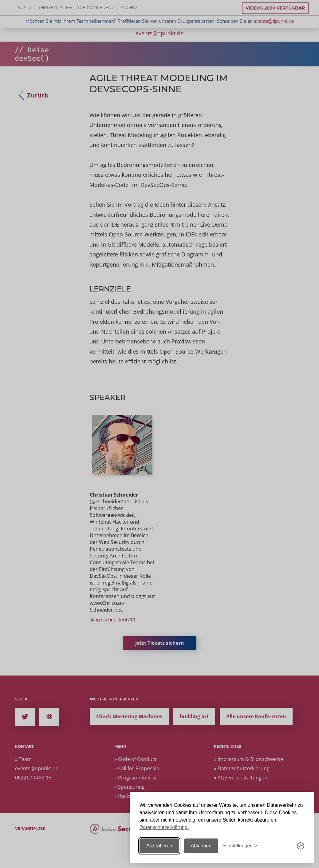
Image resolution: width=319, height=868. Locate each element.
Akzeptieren (159, 846)
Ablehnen (201, 846)
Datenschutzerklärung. (164, 827)
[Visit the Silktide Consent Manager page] (301, 846)
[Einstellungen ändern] (240, 846)
